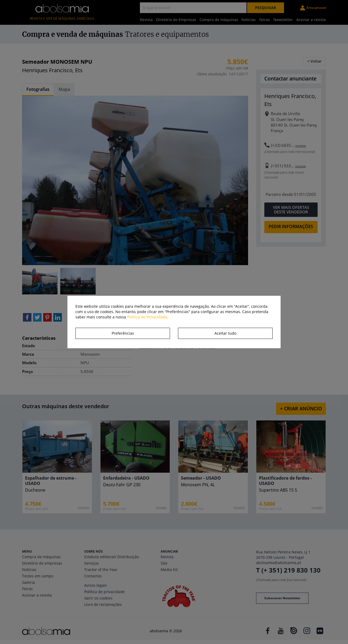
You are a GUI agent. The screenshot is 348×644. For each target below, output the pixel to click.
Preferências (123, 333)
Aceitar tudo (225, 333)
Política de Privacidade (147, 317)
